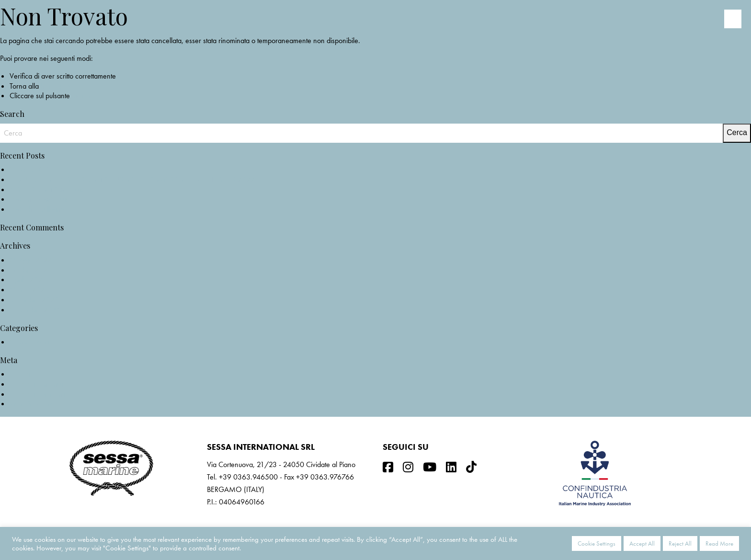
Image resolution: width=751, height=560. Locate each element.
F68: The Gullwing (37, 209)
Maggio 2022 (31, 260)
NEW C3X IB (29, 169)
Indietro (83, 96)
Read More (719, 543)
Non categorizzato (37, 342)
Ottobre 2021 (30, 270)
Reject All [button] (680, 543)
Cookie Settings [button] (597, 543)
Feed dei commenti (37, 394)
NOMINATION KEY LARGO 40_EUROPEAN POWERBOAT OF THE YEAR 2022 (132, 179)
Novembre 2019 (34, 310)
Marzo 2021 (29, 290)
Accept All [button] (642, 543)
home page (58, 86)
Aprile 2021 (28, 280)
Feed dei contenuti (36, 384)
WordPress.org (32, 404)
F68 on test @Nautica (41, 199)
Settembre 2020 (34, 300)
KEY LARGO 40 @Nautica (49, 189)
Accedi (20, 374)
